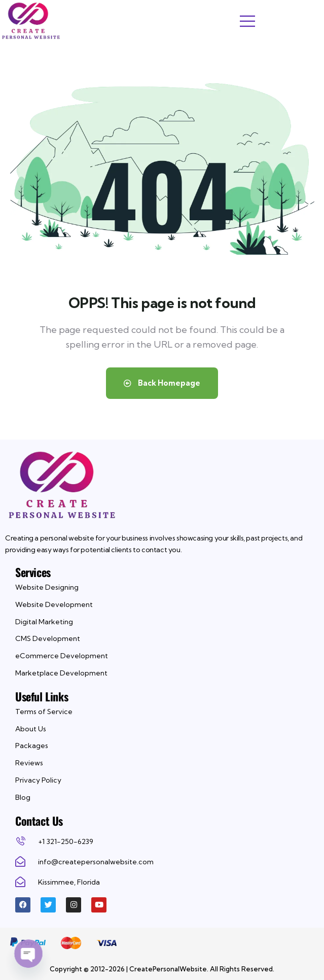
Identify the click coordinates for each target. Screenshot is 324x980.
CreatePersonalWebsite (168, 969)
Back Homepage (162, 383)
